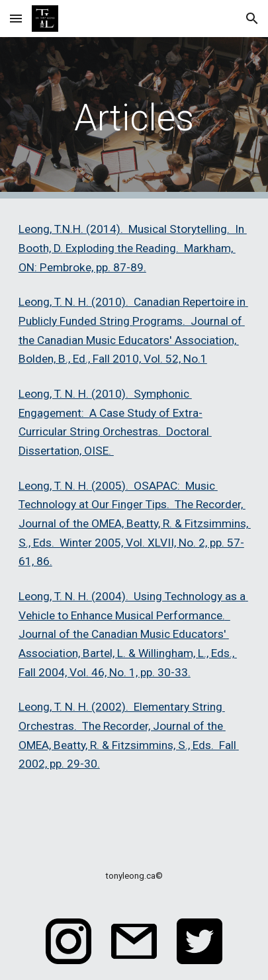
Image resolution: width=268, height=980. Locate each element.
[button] (16, 18)
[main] (134, 118)
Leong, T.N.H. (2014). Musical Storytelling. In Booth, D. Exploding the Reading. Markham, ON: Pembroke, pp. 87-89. (133, 248)
